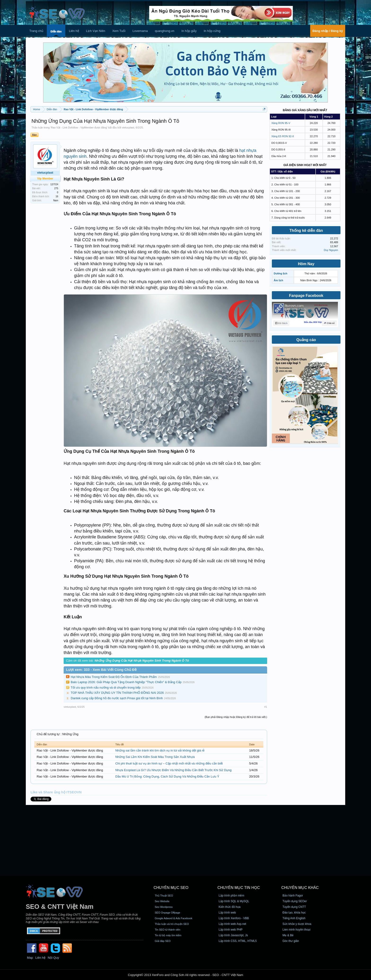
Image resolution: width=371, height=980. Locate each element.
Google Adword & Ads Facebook (173, 918)
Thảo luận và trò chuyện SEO (172, 924)
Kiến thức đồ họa (230, 907)
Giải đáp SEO (163, 941)
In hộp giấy (189, 31)
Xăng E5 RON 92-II (283, 136)
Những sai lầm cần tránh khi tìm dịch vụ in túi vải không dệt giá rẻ (160, 750)
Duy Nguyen (331, 250)
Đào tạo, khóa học (294, 913)
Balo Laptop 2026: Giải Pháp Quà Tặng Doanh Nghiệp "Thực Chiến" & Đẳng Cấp (126, 682)
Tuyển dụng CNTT (294, 907)
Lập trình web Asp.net (232, 924)
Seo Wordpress (164, 907)
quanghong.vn (164, 31)
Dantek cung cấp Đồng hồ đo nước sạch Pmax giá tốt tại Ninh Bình (117, 698)
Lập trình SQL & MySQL (234, 901)
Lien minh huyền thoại (296, 930)
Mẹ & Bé (288, 935)
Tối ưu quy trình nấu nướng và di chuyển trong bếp (106, 688)
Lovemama (140, 31)
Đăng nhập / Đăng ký (328, 31)
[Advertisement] (185, 840)
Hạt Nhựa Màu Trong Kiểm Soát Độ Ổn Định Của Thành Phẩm (114, 677)
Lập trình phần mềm (231, 896)
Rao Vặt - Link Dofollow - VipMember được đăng (79, 127)
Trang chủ (36, 31)
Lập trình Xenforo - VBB (234, 918)
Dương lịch (280, 273)
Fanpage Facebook (306, 296)
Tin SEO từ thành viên (168, 930)
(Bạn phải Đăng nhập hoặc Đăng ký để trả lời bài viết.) (236, 717)
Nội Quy (53, 958)
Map (30, 958)
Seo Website (162, 901)
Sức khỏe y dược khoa (297, 924)
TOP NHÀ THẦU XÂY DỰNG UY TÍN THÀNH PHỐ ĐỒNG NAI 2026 (117, 693)
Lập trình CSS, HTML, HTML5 (238, 941)
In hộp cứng (212, 31)
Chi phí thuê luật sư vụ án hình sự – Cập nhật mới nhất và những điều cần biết (169, 763)
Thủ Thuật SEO (164, 896)
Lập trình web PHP (231, 930)
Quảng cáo (306, 340)
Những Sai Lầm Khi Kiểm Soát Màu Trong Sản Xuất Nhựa (155, 757)
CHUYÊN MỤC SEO (171, 888)
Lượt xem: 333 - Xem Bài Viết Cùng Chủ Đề (101, 670)
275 (56, 188)
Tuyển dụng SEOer (295, 901)
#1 (266, 707)
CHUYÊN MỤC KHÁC (300, 888)
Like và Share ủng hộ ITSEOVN (56, 792)
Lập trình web (227, 913)
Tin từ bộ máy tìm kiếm (168, 935)
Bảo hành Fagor (293, 896)
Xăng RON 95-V (281, 123)
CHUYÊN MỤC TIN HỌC (239, 888)
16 (57, 196)
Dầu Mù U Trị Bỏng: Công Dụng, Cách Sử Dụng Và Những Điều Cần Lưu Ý (167, 776)
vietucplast (128, 127)
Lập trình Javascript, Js (233, 935)
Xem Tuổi (119, 31)
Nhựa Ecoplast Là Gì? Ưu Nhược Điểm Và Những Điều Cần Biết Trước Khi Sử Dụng (173, 770)
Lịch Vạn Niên (96, 31)
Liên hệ (74, 31)
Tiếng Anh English (294, 918)
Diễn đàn (56, 31)
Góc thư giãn (291, 941)
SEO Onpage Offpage (167, 913)
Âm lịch (278, 280)
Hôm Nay (306, 264)
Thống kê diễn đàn (306, 231)
